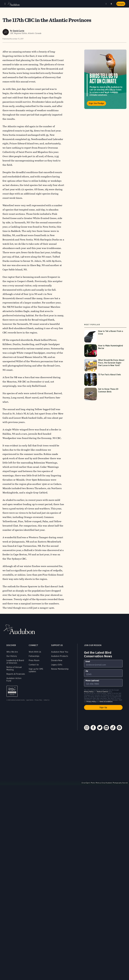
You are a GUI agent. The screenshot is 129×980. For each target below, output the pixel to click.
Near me (106, 4)
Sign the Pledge (96, 103)
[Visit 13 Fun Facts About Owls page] (105, 380)
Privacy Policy (38, 700)
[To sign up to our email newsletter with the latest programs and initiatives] (103, 664)
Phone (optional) (92, 681)
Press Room (34, 660)
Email (88, 661)
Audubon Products (60, 656)
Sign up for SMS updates (36, 670)
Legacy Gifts (57, 665)
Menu (5, 4)
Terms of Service (102, 692)
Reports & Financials (16, 674)
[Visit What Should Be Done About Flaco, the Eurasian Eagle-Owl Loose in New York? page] (105, 365)
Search (112, 3)
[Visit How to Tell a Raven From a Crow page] (105, 336)
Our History (12, 656)
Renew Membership (60, 669)
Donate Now (57, 660)
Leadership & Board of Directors (15, 662)
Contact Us (34, 665)
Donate (121, 4)
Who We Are (12, 652)
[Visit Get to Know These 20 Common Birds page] (105, 394)
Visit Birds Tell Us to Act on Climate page (105, 79)
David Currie (19, 31)
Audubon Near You (60, 652)
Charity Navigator (12, 691)
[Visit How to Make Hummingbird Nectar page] (105, 351)
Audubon (14, 4)
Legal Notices (30, 700)
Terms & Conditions (106, 702)
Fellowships (34, 656)
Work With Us (35, 652)
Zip (87, 671)
